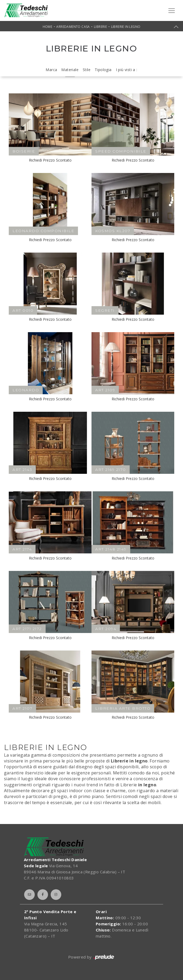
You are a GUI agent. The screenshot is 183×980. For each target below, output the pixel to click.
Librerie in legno (126, 27)
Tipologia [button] (103, 70)
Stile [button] (87, 70)
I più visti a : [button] (127, 70)
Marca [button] (51, 70)
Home (48, 27)
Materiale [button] (70, 70)
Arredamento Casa (73, 27)
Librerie (100, 27)
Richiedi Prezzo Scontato (50, 160)
